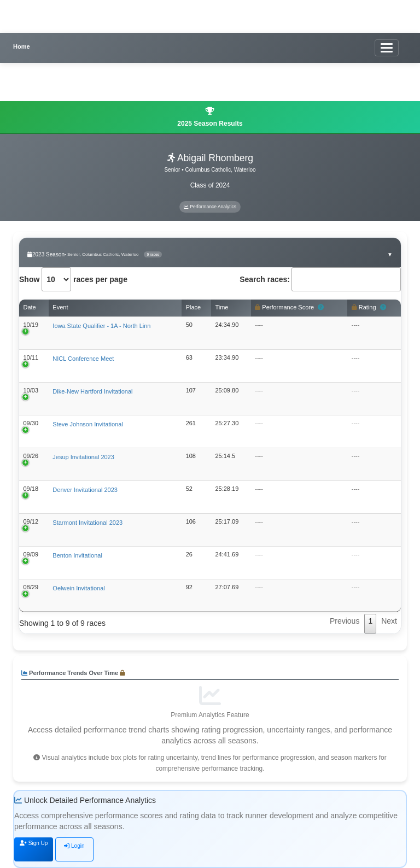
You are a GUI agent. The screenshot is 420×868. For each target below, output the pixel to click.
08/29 (31, 587)
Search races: (320, 279)
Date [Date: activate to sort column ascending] (30, 307)
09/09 (31, 554)
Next (389, 621)
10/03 (31, 390)
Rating (369, 308)
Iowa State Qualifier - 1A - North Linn (101, 326)
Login (74, 846)
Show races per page (73, 279)
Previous (345, 621)
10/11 (31, 357)
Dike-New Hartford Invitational (92, 391)
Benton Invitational (77, 555)
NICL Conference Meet (83, 359)
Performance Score (289, 308)
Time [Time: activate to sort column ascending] (221, 307)
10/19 (31, 325)
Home (22, 46)
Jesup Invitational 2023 (83, 457)
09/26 (31, 456)
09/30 (31, 423)
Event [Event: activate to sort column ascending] (60, 307)
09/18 (31, 489)
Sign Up (34, 843)
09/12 (31, 521)
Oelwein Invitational (78, 588)
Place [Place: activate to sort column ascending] (194, 307)
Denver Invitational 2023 (85, 490)
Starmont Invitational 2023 (87, 523)
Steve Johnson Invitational (87, 424)
